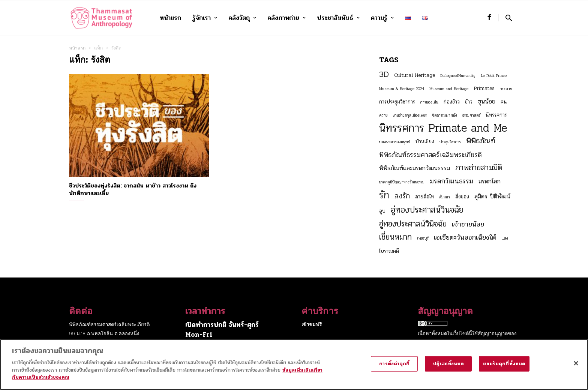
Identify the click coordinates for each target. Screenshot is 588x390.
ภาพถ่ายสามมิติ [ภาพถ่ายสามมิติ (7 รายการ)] (479, 168)
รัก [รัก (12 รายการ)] (384, 195)
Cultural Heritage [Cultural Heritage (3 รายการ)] (415, 75)
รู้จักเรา (205, 18)
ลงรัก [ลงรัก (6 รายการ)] (402, 196)
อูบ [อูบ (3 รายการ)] (382, 211)
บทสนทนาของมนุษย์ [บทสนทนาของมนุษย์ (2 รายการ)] (395, 142)
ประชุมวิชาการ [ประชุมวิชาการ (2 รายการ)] (450, 142)
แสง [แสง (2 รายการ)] (505, 238)
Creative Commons (441, 343)
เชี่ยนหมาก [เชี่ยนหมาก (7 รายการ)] (395, 237)
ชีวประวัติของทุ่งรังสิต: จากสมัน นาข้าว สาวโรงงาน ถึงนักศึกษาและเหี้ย (133, 189)
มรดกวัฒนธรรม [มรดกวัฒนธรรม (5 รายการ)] (451, 181)
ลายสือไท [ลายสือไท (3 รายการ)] (424, 197)
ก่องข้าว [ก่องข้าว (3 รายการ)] (452, 102)
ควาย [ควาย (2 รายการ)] (383, 115)
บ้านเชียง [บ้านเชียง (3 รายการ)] (425, 142)
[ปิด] (576, 368)
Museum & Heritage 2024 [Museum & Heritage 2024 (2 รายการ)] (402, 89)
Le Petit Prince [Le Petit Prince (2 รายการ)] (494, 76)
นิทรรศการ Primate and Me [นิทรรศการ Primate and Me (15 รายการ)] (443, 128)
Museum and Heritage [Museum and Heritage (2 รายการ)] (449, 89)
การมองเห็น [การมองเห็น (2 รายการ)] (429, 102)
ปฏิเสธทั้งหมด (448, 368)
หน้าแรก (170, 18)
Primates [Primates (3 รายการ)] (484, 88)
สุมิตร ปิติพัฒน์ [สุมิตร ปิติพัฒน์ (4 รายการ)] (492, 196)
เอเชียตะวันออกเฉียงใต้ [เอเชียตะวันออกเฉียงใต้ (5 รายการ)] (465, 237)
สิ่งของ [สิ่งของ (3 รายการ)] (462, 197)
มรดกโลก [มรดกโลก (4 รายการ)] (490, 181)
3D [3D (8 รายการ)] (384, 74)
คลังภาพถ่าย (286, 18)
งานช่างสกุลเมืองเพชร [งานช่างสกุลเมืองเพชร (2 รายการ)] (410, 115)
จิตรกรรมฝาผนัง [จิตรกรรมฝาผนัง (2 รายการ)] (445, 115)
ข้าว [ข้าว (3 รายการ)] (469, 102)
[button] (509, 18)
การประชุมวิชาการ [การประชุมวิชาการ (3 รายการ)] (397, 102)
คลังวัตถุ (242, 18)
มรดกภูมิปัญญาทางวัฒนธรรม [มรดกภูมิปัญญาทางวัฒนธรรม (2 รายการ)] (402, 182)
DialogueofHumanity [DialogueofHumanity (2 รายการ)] (458, 76)
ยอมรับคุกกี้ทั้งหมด (504, 368)
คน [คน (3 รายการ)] (504, 102)
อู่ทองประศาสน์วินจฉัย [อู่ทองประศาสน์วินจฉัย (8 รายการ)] (427, 210)
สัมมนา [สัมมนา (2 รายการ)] (445, 197)
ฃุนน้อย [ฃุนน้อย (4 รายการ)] (487, 102)
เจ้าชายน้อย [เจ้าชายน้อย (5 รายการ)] (468, 224)
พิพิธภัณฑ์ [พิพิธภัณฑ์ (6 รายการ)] (481, 141)
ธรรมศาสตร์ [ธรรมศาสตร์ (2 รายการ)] (471, 115)
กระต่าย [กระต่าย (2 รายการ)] (506, 89)
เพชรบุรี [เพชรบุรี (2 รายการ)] (423, 238)
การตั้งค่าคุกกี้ (394, 368)
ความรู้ (382, 18)
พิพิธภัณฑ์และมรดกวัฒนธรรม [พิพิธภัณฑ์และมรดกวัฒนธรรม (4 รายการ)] (415, 168)
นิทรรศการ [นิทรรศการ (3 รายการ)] (496, 115)
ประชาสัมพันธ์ (338, 18)
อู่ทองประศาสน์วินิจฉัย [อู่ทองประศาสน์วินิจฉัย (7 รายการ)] (413, 224)
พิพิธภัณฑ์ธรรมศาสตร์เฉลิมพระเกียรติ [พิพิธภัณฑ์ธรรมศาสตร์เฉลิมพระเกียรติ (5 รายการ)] (430, 155)
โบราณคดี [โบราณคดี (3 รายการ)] (389, 251)
